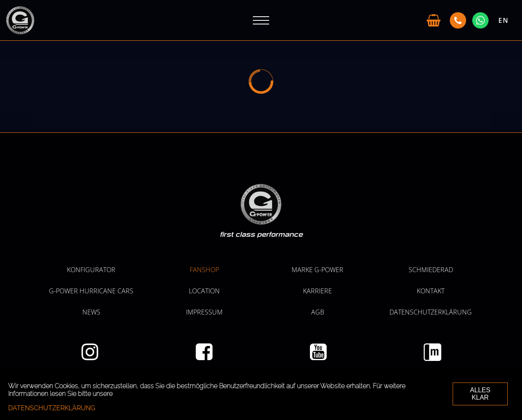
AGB (318, 312)
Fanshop (204, 270)
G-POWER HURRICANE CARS (91, 291)
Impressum (204, 312)
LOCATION (204, 291)
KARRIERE (317, 291)
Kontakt (431, 291)
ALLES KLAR (480, 394)
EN (504, 20)
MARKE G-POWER (317, 270)
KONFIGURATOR (91, 270)
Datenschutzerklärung (431, 312)
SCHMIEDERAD (431, 270)
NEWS (91, 312)
